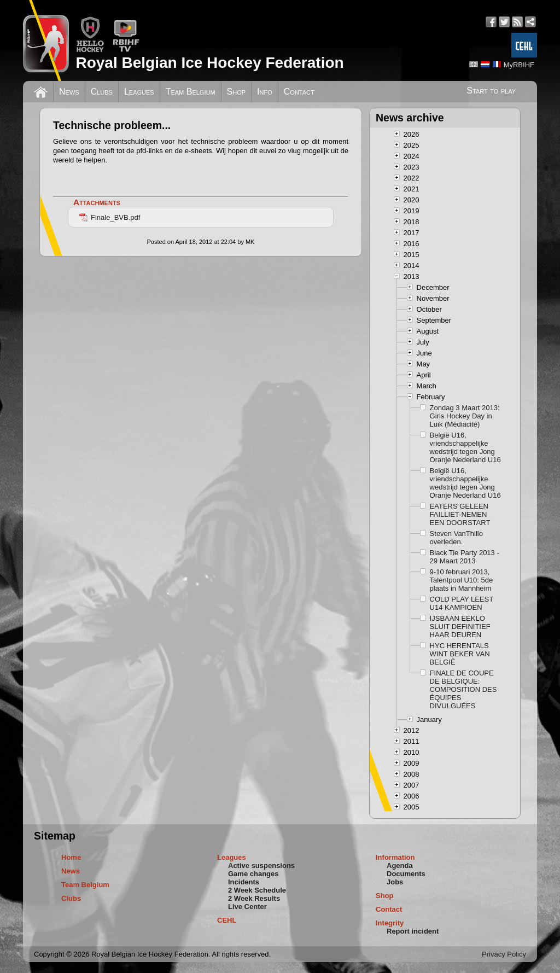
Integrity (390, 923)
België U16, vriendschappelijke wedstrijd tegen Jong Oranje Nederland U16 (465, 447)
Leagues (139, 92)
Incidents (244, 882)
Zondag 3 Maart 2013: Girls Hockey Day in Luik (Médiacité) (465, 416)
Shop (237, 92)
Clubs (102, 92)
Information (395, 857)
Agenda (400, 866)
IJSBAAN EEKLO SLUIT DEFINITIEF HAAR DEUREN (460, 627)
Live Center (247, 907)
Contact (299, 92)
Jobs (395, 882)
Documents (406, 874)
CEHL (227, 920)
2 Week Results (254, 898)
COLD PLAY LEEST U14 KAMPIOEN (462, 603)
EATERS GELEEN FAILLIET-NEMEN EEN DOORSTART (460, 514)
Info (265, 92)
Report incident (413, 931)
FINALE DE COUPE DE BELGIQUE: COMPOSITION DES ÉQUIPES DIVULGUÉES (463, 689)
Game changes (253, 874)
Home (71, 857)
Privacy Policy (504, 954)
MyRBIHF (519, 65)
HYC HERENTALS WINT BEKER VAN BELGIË (460, 654)
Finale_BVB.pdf (110, 217)
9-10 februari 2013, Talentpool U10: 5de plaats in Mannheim (462, 580)
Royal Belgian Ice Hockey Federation (209, 63)
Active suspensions (261, 866)
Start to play (491, 91)
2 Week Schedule (257, 890)
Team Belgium (191, 92)
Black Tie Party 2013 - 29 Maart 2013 (465, 557)
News (69, 92)
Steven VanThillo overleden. (456, 538)
